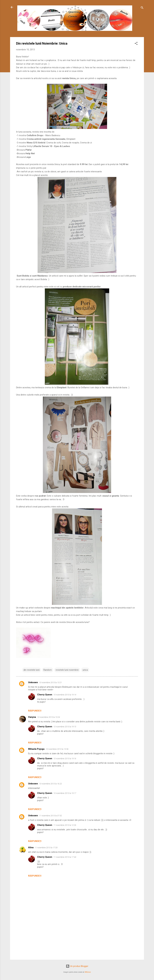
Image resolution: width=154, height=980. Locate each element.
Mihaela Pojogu (36, 749)
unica (85, 670)
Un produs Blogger (77, 966)
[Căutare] (142, 8)
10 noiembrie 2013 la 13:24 (49, 717)
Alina (31, 847)
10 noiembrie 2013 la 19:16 (65, 759)
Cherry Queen (45, 695)
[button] (136, 44)
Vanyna (32, 717)
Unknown (33, 682)
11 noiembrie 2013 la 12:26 (65, 825)
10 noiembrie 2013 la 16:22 (50, 784)
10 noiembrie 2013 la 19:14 (65, 695)
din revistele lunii (32, 670)
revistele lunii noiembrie (67, 670)
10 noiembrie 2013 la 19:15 (65, 727)
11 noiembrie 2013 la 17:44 (65, 857)
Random (48, 670)
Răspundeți (35, 711)
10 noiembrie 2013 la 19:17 (65, 793)
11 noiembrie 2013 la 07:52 (50, 816)
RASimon (88, 972)
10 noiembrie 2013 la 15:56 (57, 749)
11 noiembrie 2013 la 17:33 (46, 848)
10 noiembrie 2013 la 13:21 (50, 682)
